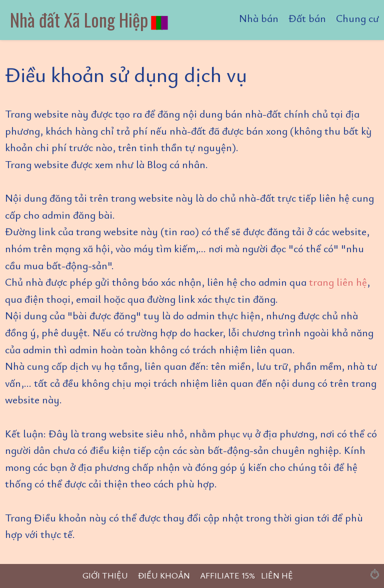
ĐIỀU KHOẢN (164, 575)
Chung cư (357, 18)
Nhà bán (259, 18)
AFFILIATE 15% (227, 575)
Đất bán (307, 18)
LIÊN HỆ (277, 575)
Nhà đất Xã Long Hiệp (90, 19)
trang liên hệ (338, 282)
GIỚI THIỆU (105, 575)
